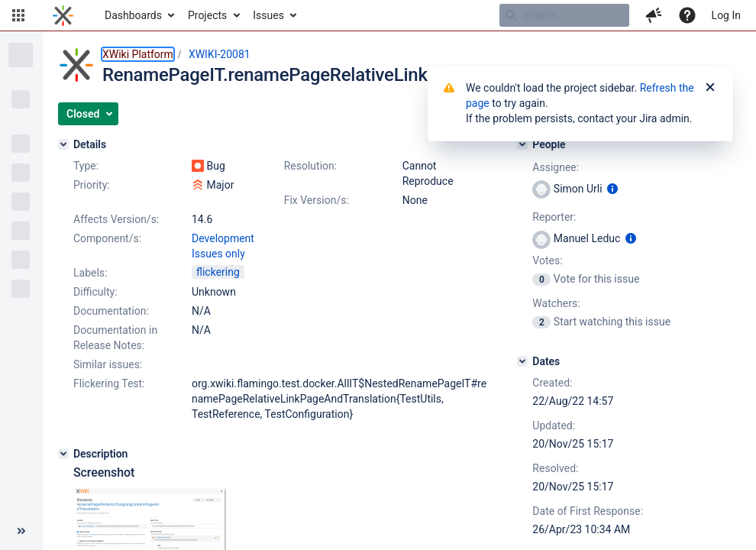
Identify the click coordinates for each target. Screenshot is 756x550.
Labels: (90, 273)
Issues (268, 15)
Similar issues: (108, 364)
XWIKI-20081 (220, 54)
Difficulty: (95, 292)
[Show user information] (612, 189)
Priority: (92, 185)
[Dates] (522, 361)
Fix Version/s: (317, 200)
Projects (207, 15)
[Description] (63, 454)
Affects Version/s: (116, 219)
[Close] (710, 88)
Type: (86, 166)
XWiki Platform (138, 54)
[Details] (63, 144)
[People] (522, 144)
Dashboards (133, 15)
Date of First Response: (588, 511)
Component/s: (107, 238)
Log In (726, 15)
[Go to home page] (63, 15)
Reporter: (554, 217)
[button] (18, 15)
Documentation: (111, 311)
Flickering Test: (109, 383)
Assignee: (556, 167)
